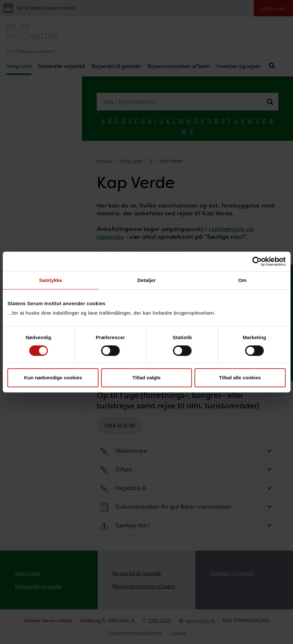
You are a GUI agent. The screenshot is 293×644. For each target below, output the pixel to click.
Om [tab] (243, 280)
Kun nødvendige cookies (53, 378)
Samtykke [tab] (50, 280)
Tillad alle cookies (240, 378)
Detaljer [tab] (147, 280)
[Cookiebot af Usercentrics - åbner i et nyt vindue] (257, 261)
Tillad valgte (146, 378)
